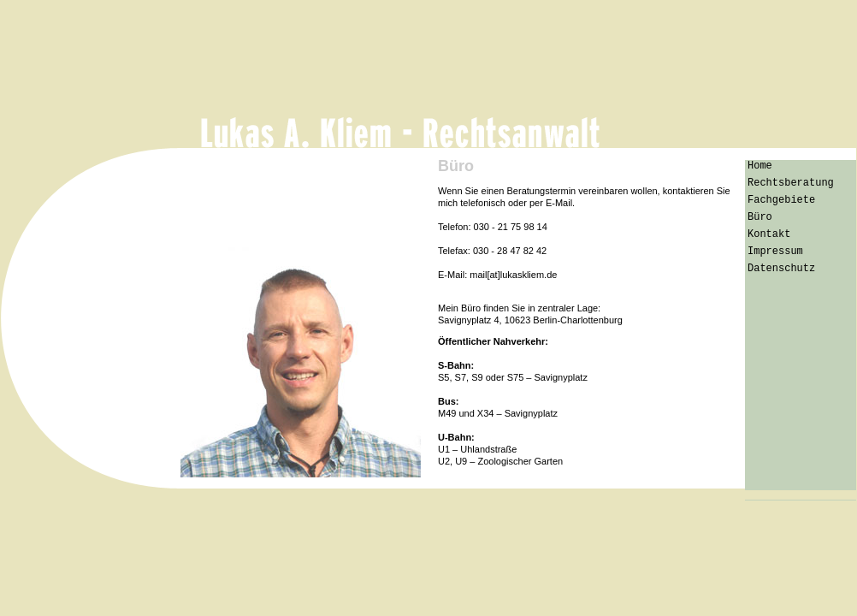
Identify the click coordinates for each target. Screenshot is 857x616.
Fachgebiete (781, 200)
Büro (760, 217)
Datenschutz (781, 269)
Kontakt (769, 234)
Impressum (775, 252)
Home (760, 166)
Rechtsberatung (791, 183)
